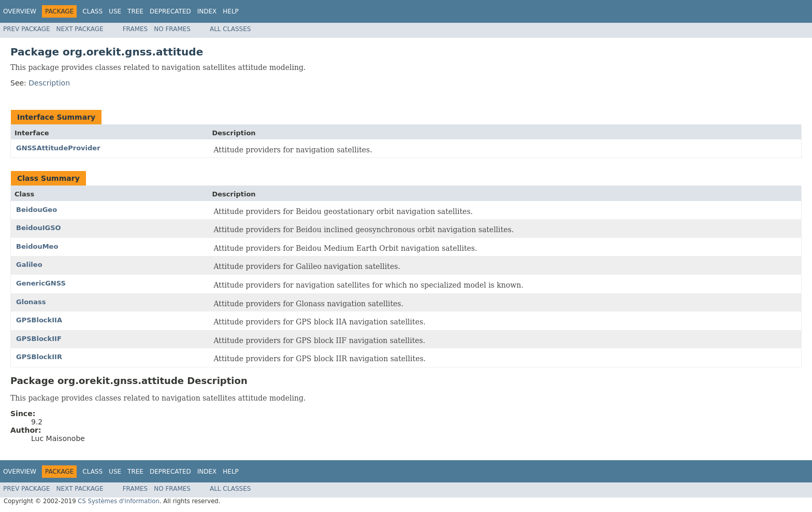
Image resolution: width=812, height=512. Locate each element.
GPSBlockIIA (39, 320)
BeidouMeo (37, 246)
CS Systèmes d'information (119, 501)
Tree (135, 11)
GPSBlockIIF (39, 339)
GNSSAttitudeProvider (58, 148)
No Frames (172, 29)
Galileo (29, 265)
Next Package (80, 29)
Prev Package (27, 29)
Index (207, 11)
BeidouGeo (37, 210)
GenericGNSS (41, 283)
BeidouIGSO (39, 228)
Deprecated (170, 11)
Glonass (31, 302)
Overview (20, 11)
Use (115, 11)
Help (231, 11)
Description (49, 83)
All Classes (230, 29)
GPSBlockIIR (39, 357)
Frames (135, 29)
